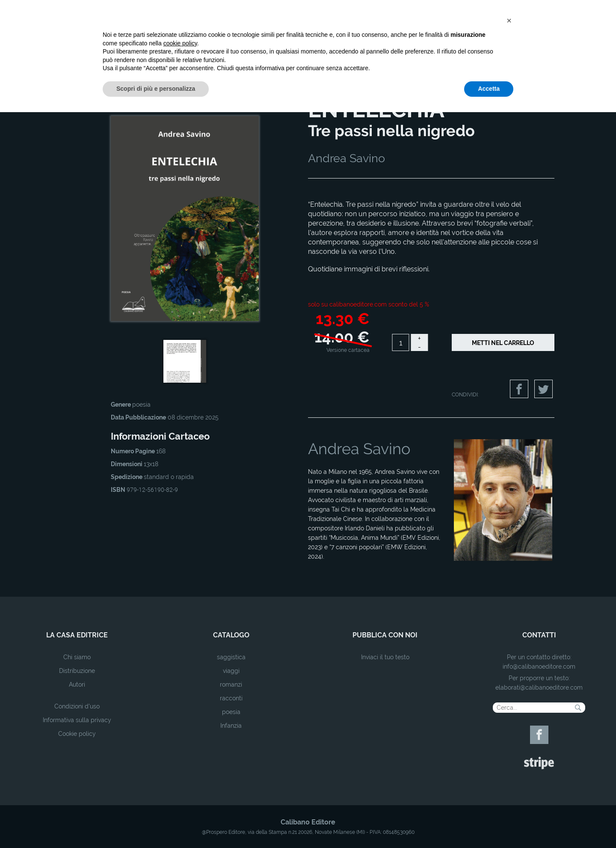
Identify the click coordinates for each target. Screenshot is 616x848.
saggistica (231, 657)
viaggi (231, 671)
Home (69, 91)
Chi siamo (77, 657)
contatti (539, 635)
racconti (231, 698)
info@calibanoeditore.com (539, 666)
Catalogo (92, 91)
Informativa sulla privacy (77, 720)
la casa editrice (77, 635)
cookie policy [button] (180, 779)
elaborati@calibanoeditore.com (539, 687)
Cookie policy (77, 734)
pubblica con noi (385, 635)
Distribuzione (77, 671)
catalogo (231, 635)
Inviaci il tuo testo (385, 657)
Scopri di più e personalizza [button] (156, 824)
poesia (231, 712)
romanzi (231, 684)
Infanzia (231, 726)
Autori (77, 684)
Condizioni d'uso (77, 706)
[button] (509, 756)
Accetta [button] (489, 824)
